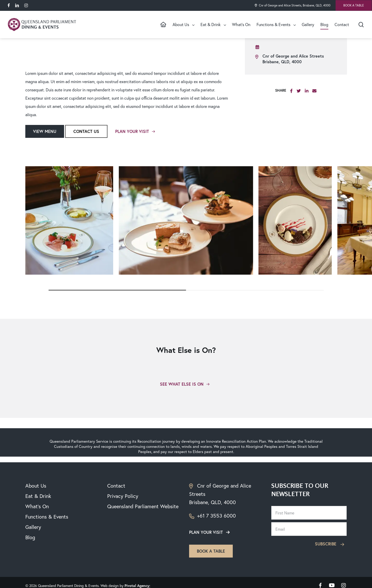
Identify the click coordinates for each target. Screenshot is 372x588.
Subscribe (330, 544)
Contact (116, 486)
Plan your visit (206, 532)
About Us (36, 486)
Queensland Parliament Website (143, 506)
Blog (30, 537)
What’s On (37, 506)
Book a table (211, 551)
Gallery (33, 527)
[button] (45, 131)
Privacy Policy (123, 496)
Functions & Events (47, 517)
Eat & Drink (38, 496)
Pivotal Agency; (137, 586)
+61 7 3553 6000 (212, 516)
